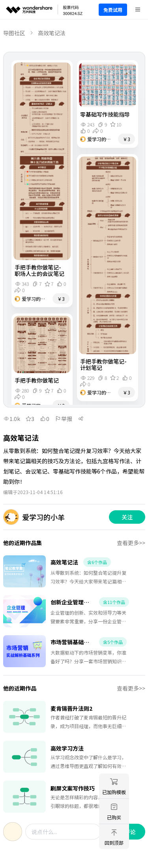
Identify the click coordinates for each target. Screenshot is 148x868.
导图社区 (14, 33)
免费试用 (113, 10)
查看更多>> (131, 543)
